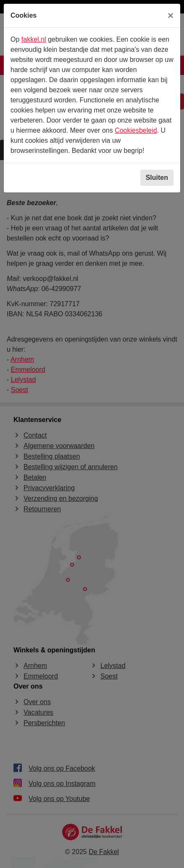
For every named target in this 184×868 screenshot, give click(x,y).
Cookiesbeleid (136, 130)
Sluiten (157, 178)
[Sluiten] (171, 16)
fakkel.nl (34, 39)
